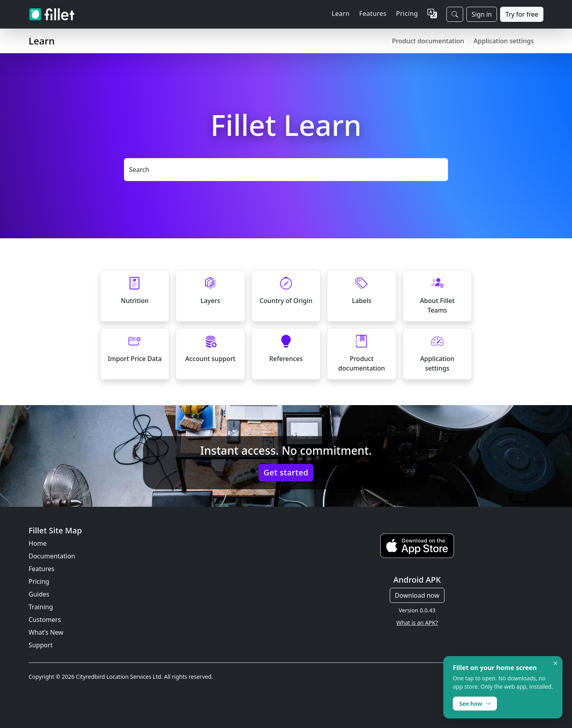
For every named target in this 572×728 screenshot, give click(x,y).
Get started (286, 472)
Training (41, 607)
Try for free (522, 14)
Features (42, 569)
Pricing (407, 14)
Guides (39, 594)
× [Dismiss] (556, 663)
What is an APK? (417, 623)
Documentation (52, 556)
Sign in (482, 14)
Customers (45, 620)
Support (41, 645)
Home (38, 543)
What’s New (46, 632)
